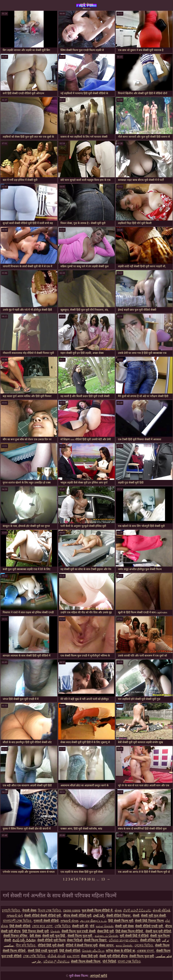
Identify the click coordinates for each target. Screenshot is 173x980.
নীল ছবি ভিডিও (26, 945)
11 (93, 879)
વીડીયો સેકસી (56, 956)
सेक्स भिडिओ (75, 940)
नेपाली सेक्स (29, 910)
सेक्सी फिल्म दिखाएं (96, 940)
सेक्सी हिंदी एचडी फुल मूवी (43, 951)
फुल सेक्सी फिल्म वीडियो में (97, 910)
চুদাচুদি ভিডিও (11, 910)
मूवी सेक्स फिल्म (87, 6)
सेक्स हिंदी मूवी (106, 931)
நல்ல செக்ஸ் (105, 926)
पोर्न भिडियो (109, 962)
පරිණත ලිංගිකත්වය (57, 962)
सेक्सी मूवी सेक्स (124, 926)
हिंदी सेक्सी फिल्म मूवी (121, 921)
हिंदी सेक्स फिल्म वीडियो (130, 931)
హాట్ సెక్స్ (99, 916)
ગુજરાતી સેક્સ (69, 921)
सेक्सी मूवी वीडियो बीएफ (114, 956)
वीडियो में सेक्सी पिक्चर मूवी (82, 945)
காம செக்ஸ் (124, 945)
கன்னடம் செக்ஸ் (107, 936)
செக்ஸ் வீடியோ (93, 951)
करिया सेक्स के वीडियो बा (121, 951)
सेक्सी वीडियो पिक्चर (119, 916)
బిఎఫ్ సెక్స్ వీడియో (24, 940)
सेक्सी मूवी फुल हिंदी (54, 936)
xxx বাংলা (73, 956)
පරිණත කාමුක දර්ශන (124, 940)
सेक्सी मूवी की (80, 926)
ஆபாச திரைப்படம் (93, 921)
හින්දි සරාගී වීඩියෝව (137, 910)
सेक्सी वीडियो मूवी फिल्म (51, 940)
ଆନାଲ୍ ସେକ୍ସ (72, 910)
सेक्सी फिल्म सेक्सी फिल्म (86, 962)
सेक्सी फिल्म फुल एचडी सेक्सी (79, 931)
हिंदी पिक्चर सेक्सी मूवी (35, 931)
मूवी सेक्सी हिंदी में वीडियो (134, 936)
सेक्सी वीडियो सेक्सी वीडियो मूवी (43, 916)
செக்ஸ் (55, 931)
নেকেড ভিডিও (144, 945)
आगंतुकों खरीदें (99, 976)
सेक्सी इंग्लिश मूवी (150, 940)
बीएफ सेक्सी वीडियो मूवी (78, 916)
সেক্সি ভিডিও (63, 926)
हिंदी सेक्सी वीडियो (20, 926)
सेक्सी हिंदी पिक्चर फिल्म (149, 921)
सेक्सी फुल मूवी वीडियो (158, 931)
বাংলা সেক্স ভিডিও (129, 962)
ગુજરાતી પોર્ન (15, 916)
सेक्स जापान (107, 945)
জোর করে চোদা (43, 926)
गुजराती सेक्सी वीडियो (46, 921)
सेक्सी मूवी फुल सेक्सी (153, 916)
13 (103, 879)
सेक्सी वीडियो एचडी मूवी (149, 926)
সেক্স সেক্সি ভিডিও (35, 956)
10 (89, 879)
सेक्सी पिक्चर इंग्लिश (16, 936)
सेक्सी (136, 916)
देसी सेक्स (35, 936)
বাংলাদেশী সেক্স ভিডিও (18, 921)
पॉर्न (92, 926)
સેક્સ (118, 910)
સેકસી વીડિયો (161, 910)
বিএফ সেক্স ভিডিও (50, 910)
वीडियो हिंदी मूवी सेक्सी (51, 945)
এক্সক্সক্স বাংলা (146, 951)
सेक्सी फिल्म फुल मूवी (80, 936)
